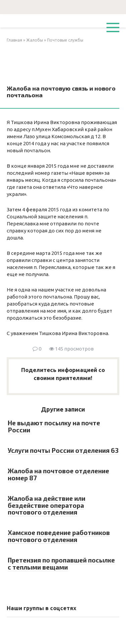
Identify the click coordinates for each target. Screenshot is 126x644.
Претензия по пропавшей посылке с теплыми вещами (61, 563)
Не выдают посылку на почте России (54, 426)
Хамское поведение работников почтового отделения (59, 536)
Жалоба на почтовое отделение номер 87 (58, 474)
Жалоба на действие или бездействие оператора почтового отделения (47, 505)
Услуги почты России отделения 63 (63, 450)
